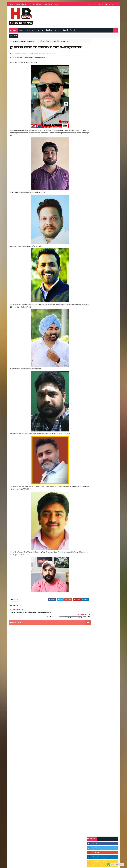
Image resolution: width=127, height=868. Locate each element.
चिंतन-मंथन (73, 30)
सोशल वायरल (31, 30)
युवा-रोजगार (40, 30)
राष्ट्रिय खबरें (64, 30)
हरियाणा (21, 30)
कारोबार (57, 30)
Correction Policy (21, 5)
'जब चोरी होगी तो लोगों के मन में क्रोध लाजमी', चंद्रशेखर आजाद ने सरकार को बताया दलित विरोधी (107, 226)
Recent (92, 184)
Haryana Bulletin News (19, 42)
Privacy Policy (48, 5)
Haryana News (31, 42)
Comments (113, 184)
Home (56, 5)
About (11, 5)
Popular (103, 184)
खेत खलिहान (49, 30)
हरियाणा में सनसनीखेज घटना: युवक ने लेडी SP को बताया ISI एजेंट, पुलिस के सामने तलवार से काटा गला (107, 234)
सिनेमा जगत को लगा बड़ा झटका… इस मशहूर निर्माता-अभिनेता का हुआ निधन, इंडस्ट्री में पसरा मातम (107, 273)
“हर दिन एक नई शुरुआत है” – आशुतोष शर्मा (106, 240)
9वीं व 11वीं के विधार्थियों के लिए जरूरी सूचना (107, 264)
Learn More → (15, 812)
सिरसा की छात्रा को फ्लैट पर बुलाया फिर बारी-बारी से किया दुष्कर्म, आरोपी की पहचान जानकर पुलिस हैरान (107, 218)
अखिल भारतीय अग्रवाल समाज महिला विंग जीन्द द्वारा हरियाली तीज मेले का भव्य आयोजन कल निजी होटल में (107, 250)
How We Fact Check (35, 5)
